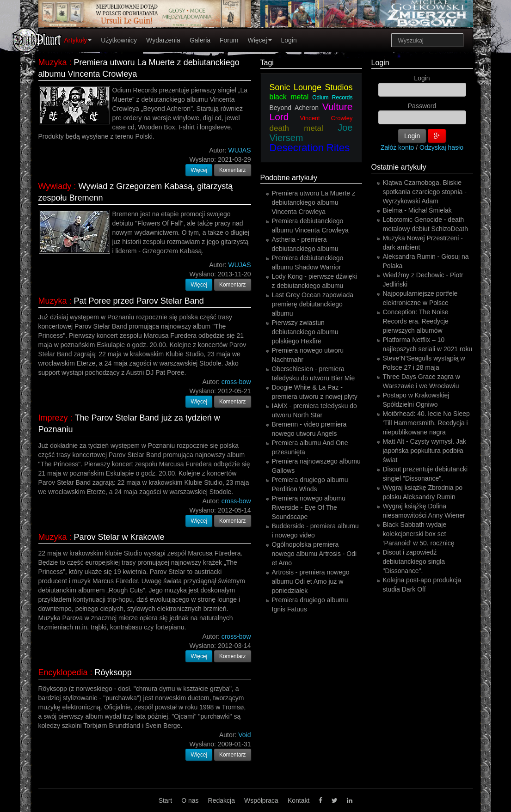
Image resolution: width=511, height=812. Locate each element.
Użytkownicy (119, 40)
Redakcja (222, 800)
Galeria (200, 40)
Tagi (267, 63)
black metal (289, 97)
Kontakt (299, 800)
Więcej (259, 40)
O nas (190, 800)
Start (166, 800)
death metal (296, 128)
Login (289, 40)
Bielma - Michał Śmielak (417, 210)
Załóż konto (397, 147)
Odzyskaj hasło (441, 147)
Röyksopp (113, 672)
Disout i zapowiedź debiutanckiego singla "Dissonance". (414, 562)
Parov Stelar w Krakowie (119, 537)
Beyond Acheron (294, 108)
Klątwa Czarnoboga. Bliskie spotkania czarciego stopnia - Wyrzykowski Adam (425, 192)
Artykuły (78, 40)
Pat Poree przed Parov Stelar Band (139, 301)
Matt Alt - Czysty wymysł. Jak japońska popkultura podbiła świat (425, 451)
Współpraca (261, 800)
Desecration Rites (310, 148)
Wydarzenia (163, 40)
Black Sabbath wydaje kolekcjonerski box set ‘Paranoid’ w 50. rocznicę (419, 534)
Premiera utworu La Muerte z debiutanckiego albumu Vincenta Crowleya (314, 202)
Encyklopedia (63, 672)
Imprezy (53, 418)
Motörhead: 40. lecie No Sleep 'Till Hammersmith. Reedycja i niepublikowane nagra (426, 423)
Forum (229, 40)
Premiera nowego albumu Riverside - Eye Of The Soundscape (309, 507)
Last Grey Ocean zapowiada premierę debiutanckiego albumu (313, 304)
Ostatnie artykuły (399, 167)
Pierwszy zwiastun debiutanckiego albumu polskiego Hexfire (305, 332)
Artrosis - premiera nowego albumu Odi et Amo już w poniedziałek (311, 581)
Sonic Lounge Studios (311, 87)
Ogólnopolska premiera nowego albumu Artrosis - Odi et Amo (314, 554)
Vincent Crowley (326, 118)
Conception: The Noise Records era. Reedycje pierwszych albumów (416, 321)
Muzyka (53, 62)
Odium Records (332, 98)
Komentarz (233, 170)
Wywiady (55, 186)
